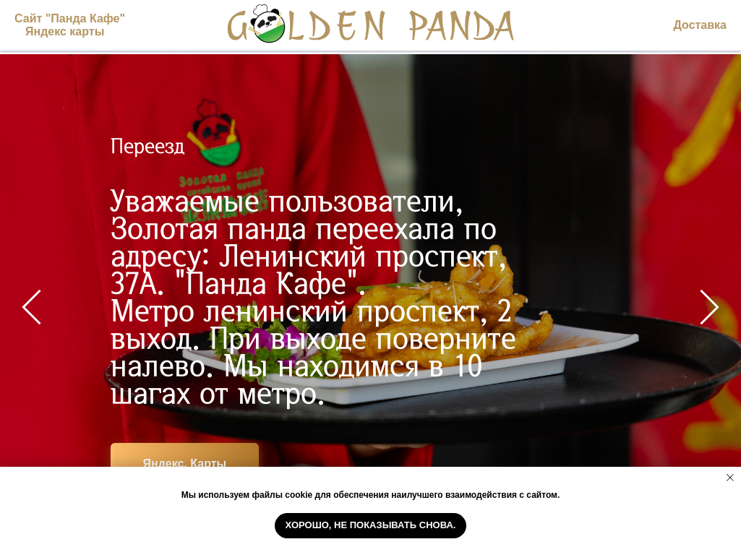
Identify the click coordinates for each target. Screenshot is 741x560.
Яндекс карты (65, 31)
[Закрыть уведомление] (730, 478)
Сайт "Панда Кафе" (70, 18)
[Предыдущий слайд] (31, 307)
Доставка (700, 25)
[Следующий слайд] (710, 307)
